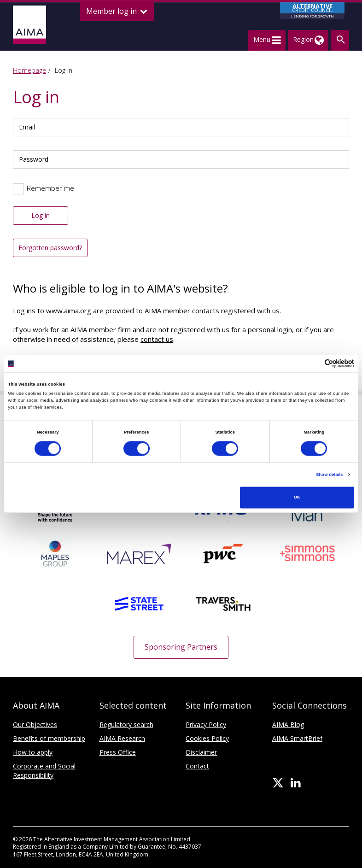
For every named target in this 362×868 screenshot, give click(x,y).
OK (297, 498)
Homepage (29, 70)
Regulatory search (126, 724)
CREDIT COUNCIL (312, 11)
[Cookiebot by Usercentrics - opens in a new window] (314, 364)
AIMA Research (122, 738)
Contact (197, 766)
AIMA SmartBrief (297, 738)
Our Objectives (35, 724)
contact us (157, 339)
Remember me (50, 188)
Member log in (117, 11)
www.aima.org (69, 311)
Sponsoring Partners (181, 647)
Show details (329, 475)
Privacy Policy (206, 724)
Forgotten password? (50, 248)
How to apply (33, 752)
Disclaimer (201, 752)
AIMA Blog (288, 724)
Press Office (118, 752)
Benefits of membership (49, 738)
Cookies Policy (207, 738)
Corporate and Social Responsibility (44, 771)
